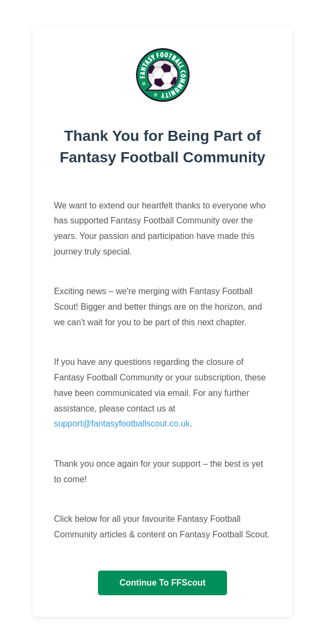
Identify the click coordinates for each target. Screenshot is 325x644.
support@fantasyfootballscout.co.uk (122, 424)
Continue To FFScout (162, 583)
